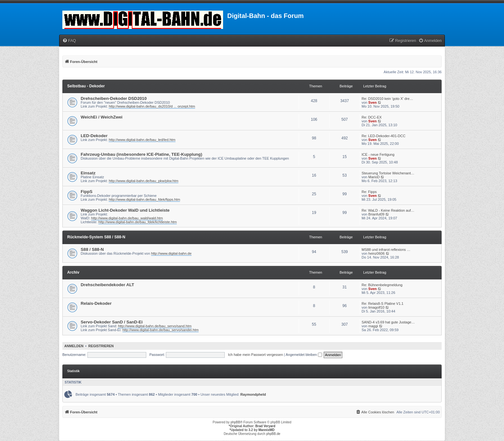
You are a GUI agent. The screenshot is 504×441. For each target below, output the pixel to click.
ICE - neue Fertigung (378, 154)
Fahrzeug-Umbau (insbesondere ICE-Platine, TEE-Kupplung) (141, 154)
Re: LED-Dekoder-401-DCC (383, 136)
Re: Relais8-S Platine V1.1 (382, 304)
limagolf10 (376, 307)
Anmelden (74, 346)
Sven (373, 102)
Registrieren (101, 346)
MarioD (374, 177)
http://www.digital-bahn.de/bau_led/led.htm (142, 140)
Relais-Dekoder (96, 303)
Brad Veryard (265, 426)
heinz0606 (377, 253)
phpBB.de (273, 434)
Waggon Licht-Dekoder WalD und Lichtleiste (125, 210)
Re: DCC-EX (372, 117)
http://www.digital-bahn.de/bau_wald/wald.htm (127, 218)
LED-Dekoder (94, 136)
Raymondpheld (253, 394)
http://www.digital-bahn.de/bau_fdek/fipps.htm (144, 199)
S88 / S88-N (92, 249)
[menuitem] (69, 41)
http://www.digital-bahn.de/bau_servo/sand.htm (155, 326)
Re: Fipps (369, 192)
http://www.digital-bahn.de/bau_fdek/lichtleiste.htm (138, 222)
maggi (373, 326)
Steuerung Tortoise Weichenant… (388, 173)
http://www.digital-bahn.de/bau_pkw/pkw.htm (143, 181)
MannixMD (266, 430)
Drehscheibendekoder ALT (107, 285)
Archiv (73, 272)
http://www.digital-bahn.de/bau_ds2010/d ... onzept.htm (152, 106)
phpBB (235, 422)
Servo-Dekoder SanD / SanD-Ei (112, 322)
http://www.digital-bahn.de (171, 253)
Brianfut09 (376, 214)
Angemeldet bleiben (304, 355)
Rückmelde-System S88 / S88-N (96, 237)
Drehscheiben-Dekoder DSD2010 (114, 98)
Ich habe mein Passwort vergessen (255, 355)
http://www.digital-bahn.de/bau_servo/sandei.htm (161, 330)
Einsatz (88, 173)
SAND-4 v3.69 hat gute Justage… (388, 322)
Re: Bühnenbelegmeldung (382, 285)
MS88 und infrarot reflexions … (386, 250)
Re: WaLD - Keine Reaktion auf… (388, 210)
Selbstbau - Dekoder (86, 86)
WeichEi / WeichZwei (102, 117)
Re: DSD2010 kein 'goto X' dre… (387, 99)
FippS (87, 192)
